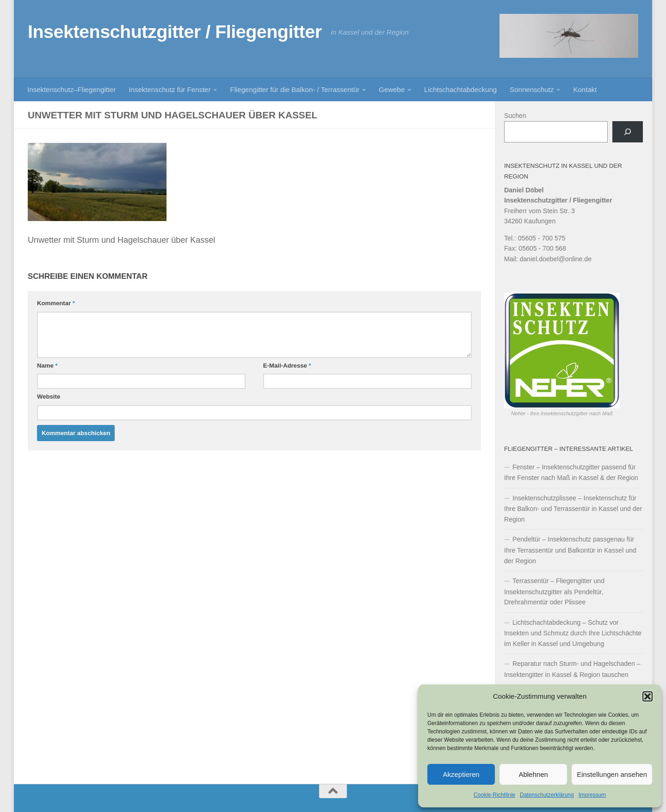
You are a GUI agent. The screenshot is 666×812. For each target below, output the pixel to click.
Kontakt (585, 89)
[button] (647, 696)
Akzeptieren (461, 774)
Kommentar (56, 303)
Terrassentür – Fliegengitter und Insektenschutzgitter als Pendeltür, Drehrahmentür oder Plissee (554, 591)
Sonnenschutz (532, 89)
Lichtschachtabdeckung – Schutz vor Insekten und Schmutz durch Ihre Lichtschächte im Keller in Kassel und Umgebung (573, 633)
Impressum (592, 795)
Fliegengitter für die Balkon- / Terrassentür (295, 89)
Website (49, 397)
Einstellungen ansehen (612, 774)
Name (47, 366)
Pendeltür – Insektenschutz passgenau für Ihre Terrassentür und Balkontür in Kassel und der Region (570, 550)
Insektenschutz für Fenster (170, 89)
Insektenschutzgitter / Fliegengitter (175, 31)
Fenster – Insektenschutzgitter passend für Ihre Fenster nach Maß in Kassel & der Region (571, 473)
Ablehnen (533, 774)
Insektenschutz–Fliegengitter (71, 89)
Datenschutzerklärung (547, 795)
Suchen (515, 116)
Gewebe (392, 89)
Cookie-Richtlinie (494, 795)
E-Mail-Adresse (287, 366)
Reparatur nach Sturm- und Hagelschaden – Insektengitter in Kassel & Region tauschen (572, 669)
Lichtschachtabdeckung (460, 89)
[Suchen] (628, 132)
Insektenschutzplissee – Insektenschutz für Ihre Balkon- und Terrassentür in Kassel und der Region (573, 509)
